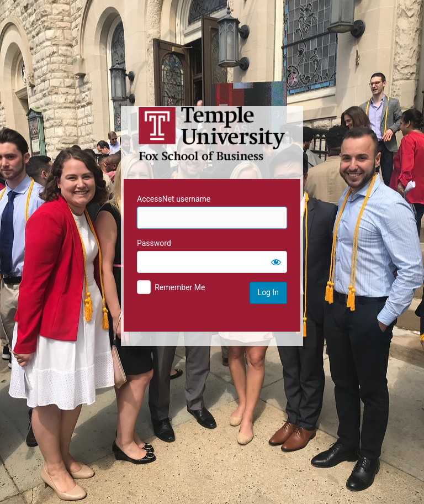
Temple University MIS (212, 134)
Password (154, 243)
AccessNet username (174, 199)
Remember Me (180, 287)
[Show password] (276, 262)
